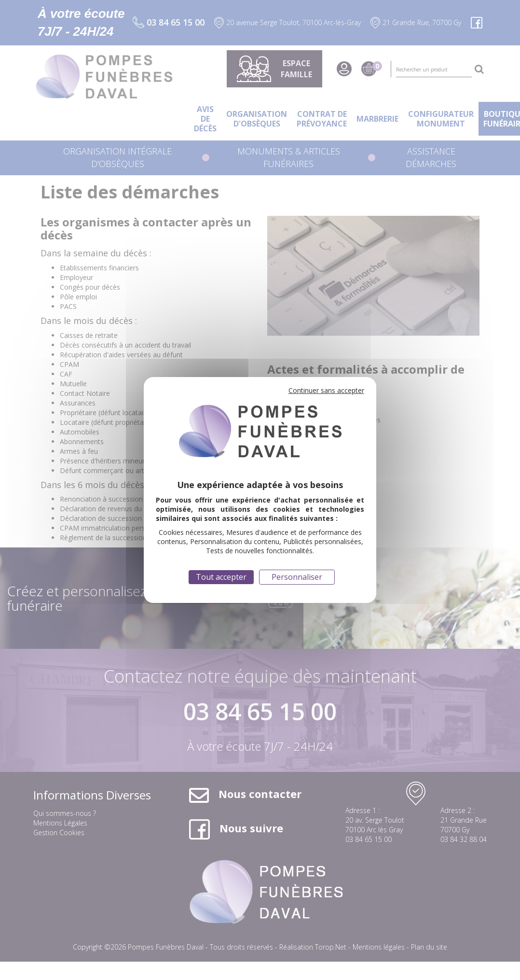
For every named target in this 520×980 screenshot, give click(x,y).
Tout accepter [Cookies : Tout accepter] (221, 577)
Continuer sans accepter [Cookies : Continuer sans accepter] (326, 390)
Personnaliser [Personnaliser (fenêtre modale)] (297, 577)
